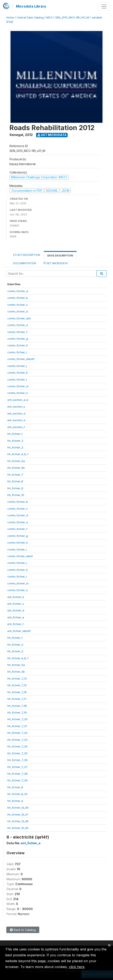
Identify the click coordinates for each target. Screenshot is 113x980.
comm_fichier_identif (21, 359)
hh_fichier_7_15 (17, 685)
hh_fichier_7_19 (17, 712)
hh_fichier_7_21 (17, 726)
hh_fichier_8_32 (17, 794)
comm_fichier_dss (19, 318)
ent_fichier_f (15, 624)
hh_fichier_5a (16, 461)
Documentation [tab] (25, 263)
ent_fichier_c (16, 604)
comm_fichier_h (18, 345)
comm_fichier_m (18, 386)
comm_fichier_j (17, 366)
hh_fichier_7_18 (17, 706)
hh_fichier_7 (15, 475)
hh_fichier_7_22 (17, 733)
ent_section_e (16, 420)
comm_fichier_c (18, 305)
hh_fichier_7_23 (17, 740)
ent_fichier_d (16, 610)
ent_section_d (16, 413)
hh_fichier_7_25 (17, 753)
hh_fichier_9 (15, 488)
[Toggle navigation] (104, 6)
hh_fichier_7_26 (17, 760)
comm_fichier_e (18, 325)
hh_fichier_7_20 (17, 719)
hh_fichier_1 (15, 434)
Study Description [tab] (27, 255)
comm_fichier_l (17, 379)
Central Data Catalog (30, 17)
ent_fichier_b (16, 597)
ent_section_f (16, 427)
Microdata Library (31, 6)
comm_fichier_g (18, 339)
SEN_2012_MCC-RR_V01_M (72, 17)
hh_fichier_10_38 (18, 821)
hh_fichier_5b (16, 468)
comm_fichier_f (17, 332)
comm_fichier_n (18, 393)
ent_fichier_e (16, 617)
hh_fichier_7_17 (17, 699)
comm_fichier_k (18, 373)
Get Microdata (52, 135)
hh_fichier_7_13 (17, 678)
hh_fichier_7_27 (17, 767)
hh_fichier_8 (15, 481)
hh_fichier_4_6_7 (18, 454)
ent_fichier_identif (19, 631)
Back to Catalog (23, 930)
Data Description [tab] (60, 256)
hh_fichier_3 (15, 447)
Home (10, 17)
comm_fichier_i (17, 352)
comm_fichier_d (18, 311)
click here (77, 967)
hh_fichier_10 (16, 495)
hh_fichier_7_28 (17, 774)
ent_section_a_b (18, 400)
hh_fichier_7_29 (17, 780)
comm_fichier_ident (20, 556)
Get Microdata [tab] (55, 263)
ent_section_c (16, 406)
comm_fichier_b (18, 298)
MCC (49, 17)
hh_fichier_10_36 (18, 808)
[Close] (109, 945)
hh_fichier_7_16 (17, 692)
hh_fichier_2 (15, 441)
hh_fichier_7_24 (17, 746)
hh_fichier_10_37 (18, 814)
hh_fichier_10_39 (18, 828)
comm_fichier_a (18, 291)
